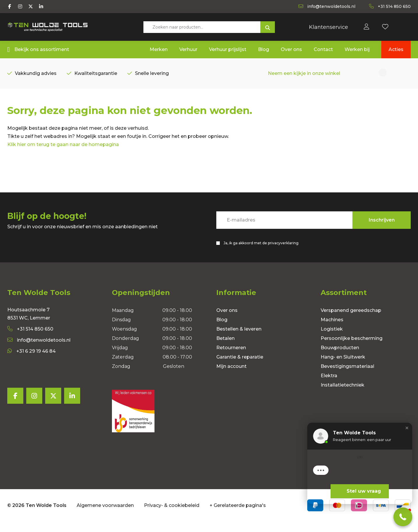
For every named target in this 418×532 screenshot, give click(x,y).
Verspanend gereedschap (351, 321)
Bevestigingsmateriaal (347, 377)
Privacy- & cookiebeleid (172, 516)
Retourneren (231, 358)
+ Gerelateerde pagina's (238, 516)
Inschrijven (382, 229)
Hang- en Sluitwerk (343, 367)
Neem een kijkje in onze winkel (304, 75)
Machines (332, 330)
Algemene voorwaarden (105, 516)
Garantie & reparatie (240, 367)
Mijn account (231, 377)
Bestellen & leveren (239, 339)
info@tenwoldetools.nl (39, 351)
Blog (222, 330)
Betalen (225, 349)
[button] (407, 428)
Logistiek (332, 339)
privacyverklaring (283, 252)
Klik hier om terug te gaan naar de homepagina (63, 153)
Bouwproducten (340, 358)
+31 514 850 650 (30, 339)
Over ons (227, 321)
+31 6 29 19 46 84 (31, 362)
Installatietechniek (343, 395)
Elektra (329, 386)
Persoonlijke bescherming (352, 349)
